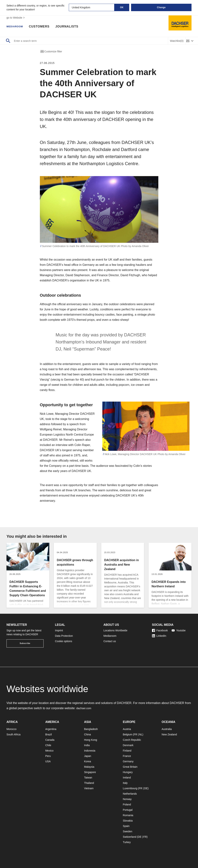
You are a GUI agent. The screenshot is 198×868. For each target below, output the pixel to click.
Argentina (51, 729)
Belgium (128, 734)
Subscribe (25, 643)
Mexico (49, 751)
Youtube (179, 630)
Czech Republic (132, 740)
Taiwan (88, 778)
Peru (48, 756)
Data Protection (64, 636)
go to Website (16, 18)
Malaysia (89, 767)
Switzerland (130, 837)
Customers (43, 27)
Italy (125, 783)
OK (122, 7)
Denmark (128, 745)
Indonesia (90, 751)
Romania (128, 815)
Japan (88, 756)
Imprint (59, 630)
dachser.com (85, 708)
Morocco (11, 729)
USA (48, 761)
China (87, 734)
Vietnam (89, 788)
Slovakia (128, 821)
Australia (167, 729)
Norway (127, 799)
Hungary (128, 772)
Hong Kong (90, 740)
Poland (127, 804)
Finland (127, 751)
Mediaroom (17, 27)
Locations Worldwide (115, 630)
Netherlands (130, 794)
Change (161, 7)
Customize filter (51, 51)
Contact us (110, 641)
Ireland (127, 778)
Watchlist (177, 41)
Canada (50, 740)
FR (136, 734)
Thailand (89, 783)
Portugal (128, 810)
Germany (128, 761)
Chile (48, 745)
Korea (87, 761)
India (87, 745)
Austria (127, 729)
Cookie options (64, 641)
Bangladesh (91, 729)
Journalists (71, 27)
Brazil (48, 734)
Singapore (90, 772)
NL (141, 734)
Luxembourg (130, 788)
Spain (126, 826)
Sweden (128, 831)
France (127, 756)
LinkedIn (159, 636)
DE (146, 788)
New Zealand (169, 734)
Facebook (160, 630)
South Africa (14, 734)
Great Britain (130, 767)
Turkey (127, 842)
